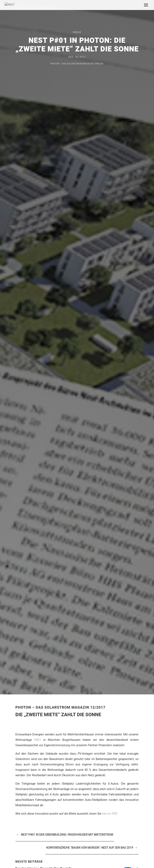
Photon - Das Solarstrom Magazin (72, 64)
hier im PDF (109, 814)
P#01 (38, 740)
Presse (77, 32)
